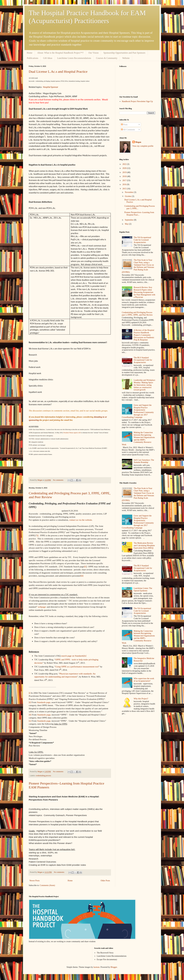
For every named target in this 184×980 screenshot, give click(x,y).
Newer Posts (34, 881)
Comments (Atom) (47, 885)
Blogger (114, 967)
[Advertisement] (137, 764)
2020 (125, 168)
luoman (96, 967)
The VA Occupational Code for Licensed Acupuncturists (142, 240)
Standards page (44, 702)
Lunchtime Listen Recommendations (74, 58)
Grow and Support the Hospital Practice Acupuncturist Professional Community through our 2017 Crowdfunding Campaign (138, 411)
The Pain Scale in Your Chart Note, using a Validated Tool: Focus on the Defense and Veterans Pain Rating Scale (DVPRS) (138, 266)
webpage (42, 607)
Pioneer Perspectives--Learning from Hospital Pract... (139, 214)
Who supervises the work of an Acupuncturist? (144, 680)
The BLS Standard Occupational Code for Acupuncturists (143, 360)
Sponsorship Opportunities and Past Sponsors (124, 53)
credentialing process (43, 776)
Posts (124, 125)
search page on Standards (72, 656)
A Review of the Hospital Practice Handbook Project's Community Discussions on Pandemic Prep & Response (144, 335)
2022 (125, 164)
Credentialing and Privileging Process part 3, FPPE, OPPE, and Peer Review (137, 314)
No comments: (59, 480)
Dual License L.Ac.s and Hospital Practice (58, 72)
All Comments (128, 130)
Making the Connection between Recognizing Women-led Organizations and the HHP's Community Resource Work (138, 439)
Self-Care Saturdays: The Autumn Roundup (144, 461)
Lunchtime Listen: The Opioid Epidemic (143, 589)
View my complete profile (143, 146)
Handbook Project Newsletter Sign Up (137, 101)
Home (30, 53)
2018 (125, 176)
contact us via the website (80, 520)
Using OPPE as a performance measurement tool (77, 667)
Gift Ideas (48, 58)
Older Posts (105, 881)
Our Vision (93, 53)
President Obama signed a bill (72, 433)
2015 (125, 189)
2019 (125, 172)
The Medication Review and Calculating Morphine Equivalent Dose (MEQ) (144, 545)
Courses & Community (107, 58)
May (127, 224)
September (129, 220)
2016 (125, 184)
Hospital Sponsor (51, 87)
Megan (138, 142)
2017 (125, 180)
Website (126, 58)
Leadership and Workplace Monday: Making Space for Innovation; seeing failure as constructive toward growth (144, 385)
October (128, 196)
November (129, 192)
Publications (33, 58)
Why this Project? (141, 699)
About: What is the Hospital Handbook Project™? (60, 53)
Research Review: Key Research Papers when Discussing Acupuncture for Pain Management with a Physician (144, 292)
